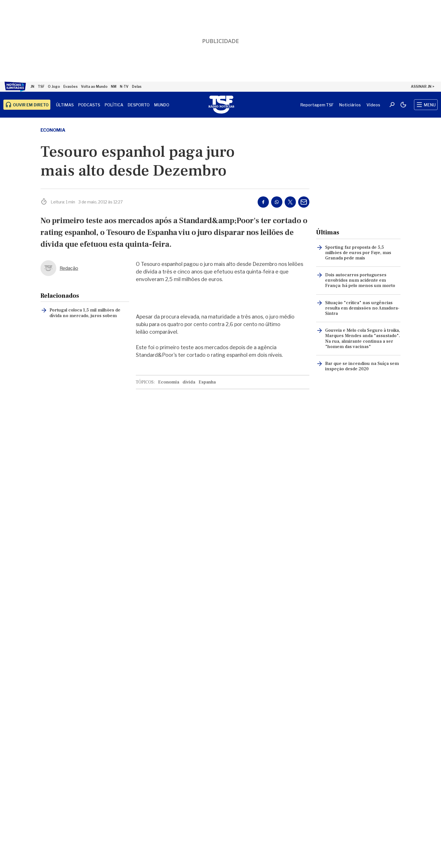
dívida (189, 382)
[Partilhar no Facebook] (263, 202)
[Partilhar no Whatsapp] (277, 202)
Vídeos (373, 105)
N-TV (124, 87)
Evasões (70, 87)
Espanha (207, 382)
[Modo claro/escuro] (403, 105)
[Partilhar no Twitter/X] (290, 202)
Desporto (139, 105)
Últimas (65, 105)
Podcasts (89, 105)
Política (114, 105)
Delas (137, 87)
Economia (53, 130)
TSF (41, 87)
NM (114, 87)
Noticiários (350, 105)
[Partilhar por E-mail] (304, 202)
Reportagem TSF (317, 105)
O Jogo (54, 87)
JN (32, 87)
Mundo (162, 105)
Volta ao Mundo (94, 87)
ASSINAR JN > (423, 87)
